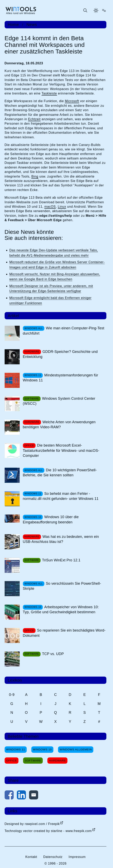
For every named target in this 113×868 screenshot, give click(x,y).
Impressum (77, 857)
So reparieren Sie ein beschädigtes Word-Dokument (64, 633)
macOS (50, 207)
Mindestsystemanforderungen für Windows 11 (61, 378)
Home (13, 25)
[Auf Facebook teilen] (9, 796)
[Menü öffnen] (104, 10)
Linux (62, 207)
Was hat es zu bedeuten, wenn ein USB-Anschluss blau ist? (61, 539)
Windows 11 (16, 749)
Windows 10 (42, 749)
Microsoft (72, 101)
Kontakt (31, 857)
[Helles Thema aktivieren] (96, 10)
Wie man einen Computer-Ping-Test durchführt (64, 331)
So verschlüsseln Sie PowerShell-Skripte (62, 586)
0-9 (12, 695)
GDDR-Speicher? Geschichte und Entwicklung (60, 354)
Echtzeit (34, 119)
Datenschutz (53, 857)
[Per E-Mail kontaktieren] (34, 796)
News (32, 25)
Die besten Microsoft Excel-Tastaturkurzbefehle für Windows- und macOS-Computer (61, 450)
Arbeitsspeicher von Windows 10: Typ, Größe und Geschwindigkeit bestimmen (61, 610)
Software (33, 761)
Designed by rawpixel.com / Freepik (32, 824)
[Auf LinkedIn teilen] (21, 796)
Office (12, 761)
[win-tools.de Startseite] (21, 10)
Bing (35, 176)
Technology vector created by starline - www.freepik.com (48, 831)
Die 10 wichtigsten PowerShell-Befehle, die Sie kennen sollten (60, 473)
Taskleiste (49, 93)
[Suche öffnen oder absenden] (85, 10)
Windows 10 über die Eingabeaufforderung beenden (51, 519)
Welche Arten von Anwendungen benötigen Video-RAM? (59, 425)
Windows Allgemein (76, 749)
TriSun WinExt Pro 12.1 (61, 560)
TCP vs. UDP (53, 654)
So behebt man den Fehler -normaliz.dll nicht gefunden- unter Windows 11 (61, 496)
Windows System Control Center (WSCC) (59, 401)
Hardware (57, 761)
